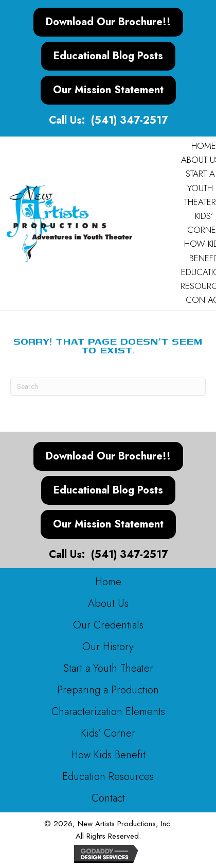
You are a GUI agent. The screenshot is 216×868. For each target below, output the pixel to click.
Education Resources (108, 777)
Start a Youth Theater (108, 668)
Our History (108, 647)
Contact (108, 798)
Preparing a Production (108, 690)
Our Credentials (108, 625)
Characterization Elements (108, 712)
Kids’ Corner (108, 733)
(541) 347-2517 (129, 120)
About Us (108, 603)
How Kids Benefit (108, 755)
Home (108, 582)
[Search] (108, 387)
